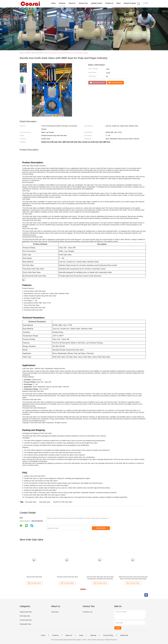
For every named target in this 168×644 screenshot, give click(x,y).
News (119, 3)
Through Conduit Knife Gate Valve (67, 577)
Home (54, 3)
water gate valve (45, 502)
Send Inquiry (101, 528)
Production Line (88, 612)
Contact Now (115, 83)
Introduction (55, 612)
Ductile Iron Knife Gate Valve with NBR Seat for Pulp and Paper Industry (66, 53)
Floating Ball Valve (25, 624)
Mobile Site (124, 635)
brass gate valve (31, 502)
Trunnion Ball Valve (26, 620)
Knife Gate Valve (25, 616)
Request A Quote (130, 3)
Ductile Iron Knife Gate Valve (63, 502)
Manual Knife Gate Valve (34, 577)
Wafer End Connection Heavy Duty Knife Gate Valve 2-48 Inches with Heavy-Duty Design (133, 578)
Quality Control (97, 3)
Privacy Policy (108, 635)
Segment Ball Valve (26, 612)
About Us (72, 3)
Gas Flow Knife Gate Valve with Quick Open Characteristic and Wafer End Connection (100, 578)
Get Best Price (97, 83)
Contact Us (109, 3)
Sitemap (93, 635)
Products (62, 3)
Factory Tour (83, 3)
